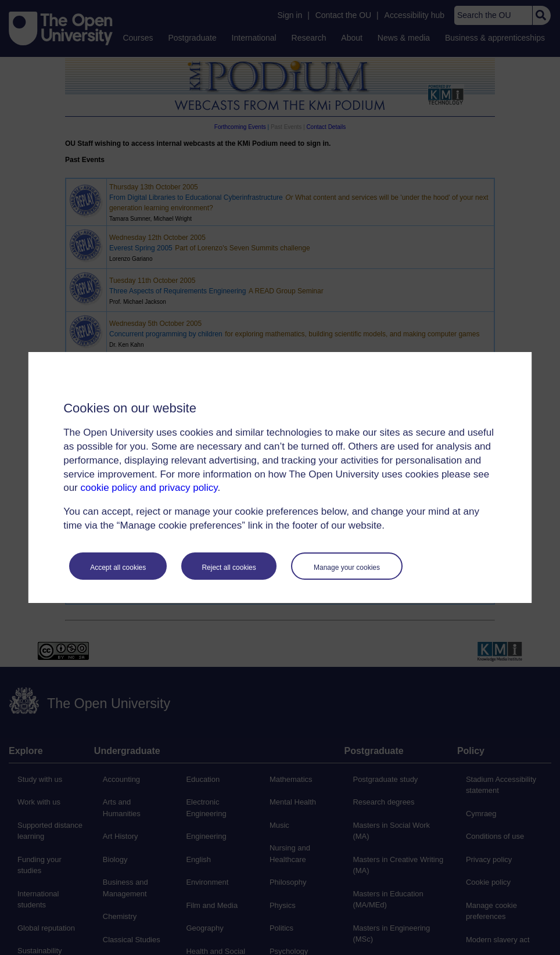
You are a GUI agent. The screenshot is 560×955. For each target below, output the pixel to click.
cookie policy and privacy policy (149, 488)
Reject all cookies (229, 568)
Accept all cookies (118, 568)
